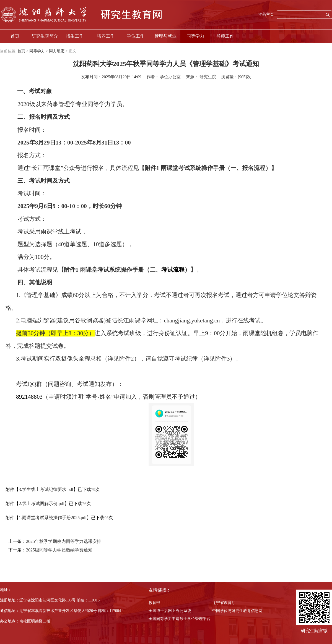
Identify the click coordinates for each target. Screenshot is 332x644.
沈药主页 (266, 15)
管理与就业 (165, 36)
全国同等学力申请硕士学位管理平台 (180, 619)
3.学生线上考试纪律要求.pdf (46, 489)
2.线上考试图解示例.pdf (42, 504)
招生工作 (75, 36)
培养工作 (106, 36)
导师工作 (225, 36)
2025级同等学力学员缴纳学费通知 (59, 550)
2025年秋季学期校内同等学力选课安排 (64, 541)
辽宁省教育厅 (224, 603)
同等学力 (195, 36)
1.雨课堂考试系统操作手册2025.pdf (53, 518)
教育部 (154, 603)
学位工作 (136, 36)
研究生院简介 (45, 36)
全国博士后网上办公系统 (170, 611)
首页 (15, 36)
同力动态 (57, 51)
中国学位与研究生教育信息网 (237, 611)
